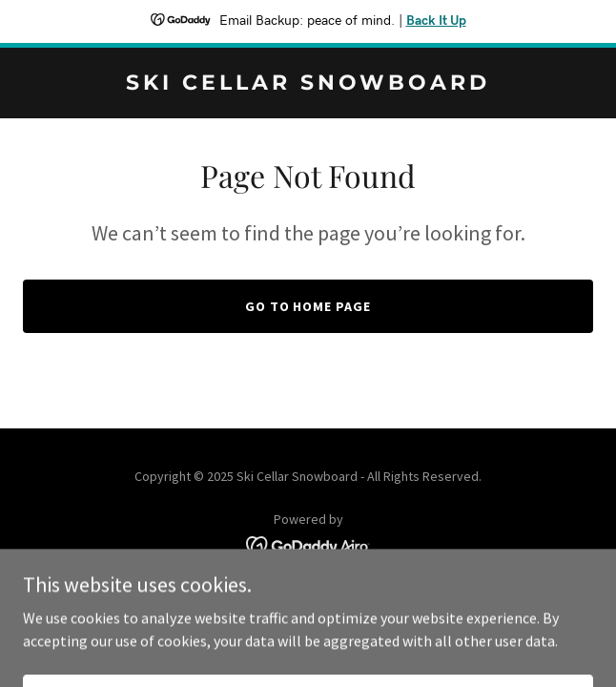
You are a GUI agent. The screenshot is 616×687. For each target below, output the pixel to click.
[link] (308, 84)
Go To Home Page (308, 306)
